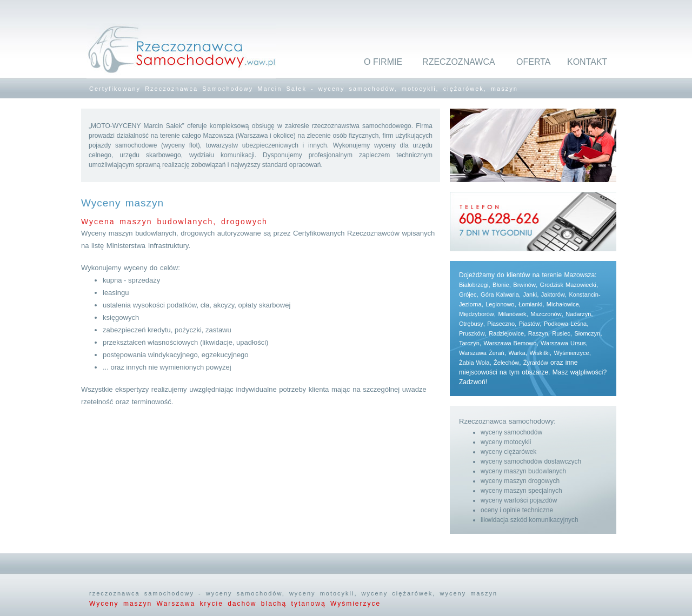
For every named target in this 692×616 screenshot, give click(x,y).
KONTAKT (587, 62)
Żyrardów (536, 363)
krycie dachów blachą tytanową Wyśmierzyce (290, 604)
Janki (530, 294)
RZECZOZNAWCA (459, 62)
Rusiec (561, 333)
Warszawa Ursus (563, 343)
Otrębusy (471, 324)
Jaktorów (553, 294)
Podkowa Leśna (565, 324)
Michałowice (563, 304)
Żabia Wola (474, 363)
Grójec (468, 294)
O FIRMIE (383, 62)
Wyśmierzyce (571, 353)
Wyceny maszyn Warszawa (144, 604)
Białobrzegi (474, 285)
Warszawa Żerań (482, 353)
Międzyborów (477, 314)
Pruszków (472, 333)
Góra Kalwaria (500, 294)
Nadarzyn (578, 314)
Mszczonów (546, 314)
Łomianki (530, 304)
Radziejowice (506, 333)
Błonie (501, 285)
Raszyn (538, 333)
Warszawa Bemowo (510, 343)
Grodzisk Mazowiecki (568, 285)
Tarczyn (469, 343)
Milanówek (512, 314)
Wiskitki (539, 353)
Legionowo (500, 304)
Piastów (530, 324)
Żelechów (506, 363)
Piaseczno (501, 324)
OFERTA (533, 62)
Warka (517, 353)
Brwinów (524, 285)
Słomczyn (588, 333)
